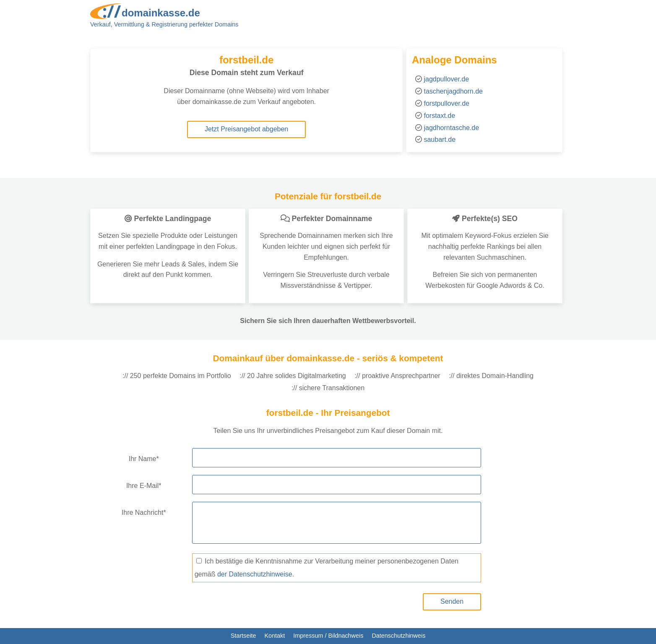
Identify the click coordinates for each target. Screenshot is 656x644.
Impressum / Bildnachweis (328, 636)
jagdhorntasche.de (451, 128)
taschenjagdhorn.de (453, 91)
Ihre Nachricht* (144, 512)
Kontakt (275, 636)
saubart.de (440, 139)
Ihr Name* (144, 459)
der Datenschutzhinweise (255, 574)
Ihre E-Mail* (144, 486)
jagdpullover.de (446, 79)
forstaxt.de (439, 116)
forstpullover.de (446, 103)
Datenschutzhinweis (398, 636)
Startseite (243, 636)
